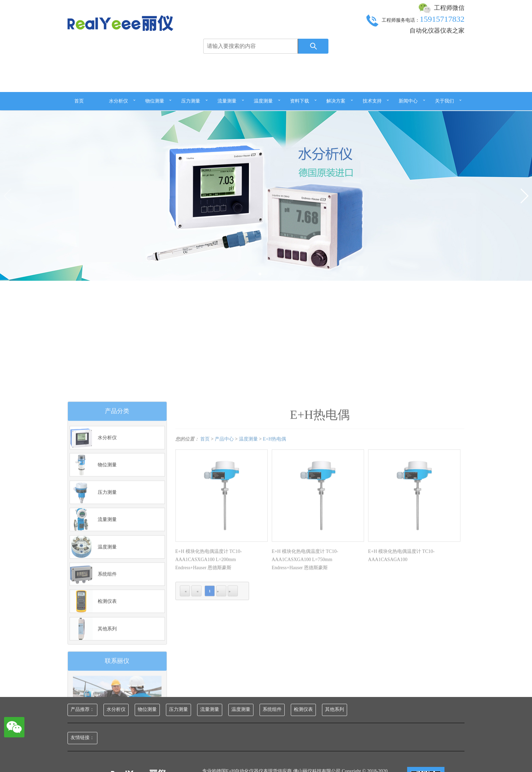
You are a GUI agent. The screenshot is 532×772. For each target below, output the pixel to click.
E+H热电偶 (275, 547)
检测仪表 (303, 709)
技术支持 (372, 101)
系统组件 (272, 709)
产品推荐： (82, 709)
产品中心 (224, 547)
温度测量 (263, 101)
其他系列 (335, 709)
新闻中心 (408, 101)
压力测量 (191, 101)
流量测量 (227, 101)
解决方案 (336, 101)
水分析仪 (118, 101)
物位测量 (155, 101)
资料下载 (300, 101)
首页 (79, 101)
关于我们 (444, 101)
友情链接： (82, 738)
